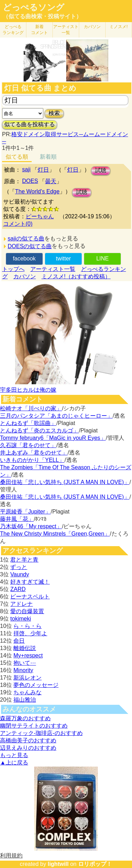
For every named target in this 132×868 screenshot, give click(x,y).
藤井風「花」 (17, 519)
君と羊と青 (24, 560)
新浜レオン (27, 678)
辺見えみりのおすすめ (28, 748)
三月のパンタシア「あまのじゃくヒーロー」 (56, 416)
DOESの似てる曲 (30, 246)
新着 (39, 30)
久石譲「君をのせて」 (28, 445)
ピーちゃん (40, 216)
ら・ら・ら (27, 626)
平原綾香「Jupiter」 (25, 512)
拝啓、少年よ (30, 633)
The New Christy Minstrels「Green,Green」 (55, 534)
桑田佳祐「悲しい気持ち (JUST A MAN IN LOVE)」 (65, 482)
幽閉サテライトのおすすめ (34, 726)
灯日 (43, 170)
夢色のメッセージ (36, 685)
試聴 (101, 170)
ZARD (18, 589)
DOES (30, 181)
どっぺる (13, 30)
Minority (23, 670)
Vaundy (20, 574)
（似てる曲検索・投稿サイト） (42, 16)
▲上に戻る (14, 763)
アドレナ (21, 604)
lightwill (58, 864)
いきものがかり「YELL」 (32, 460)
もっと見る (14, 755)
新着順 (48, 157)
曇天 (51, 181)
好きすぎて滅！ (30, 582)
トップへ (13, 269)
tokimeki (21, 619)
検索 (54, 113)
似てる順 (17, 157)
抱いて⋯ (25, 663)
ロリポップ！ (95, 864)
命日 (19, 641)
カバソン (92, 27)
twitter (64, 259)
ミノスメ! (118, 27)
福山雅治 (25, 700)
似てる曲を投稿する (30, 124)
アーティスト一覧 (53, 269)
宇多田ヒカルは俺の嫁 (28, 390)
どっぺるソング (34, 7)
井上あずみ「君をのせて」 (34, 453)
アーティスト (66, 30)
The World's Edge (37, 191)
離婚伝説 (25, 648)
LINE (102, 259)
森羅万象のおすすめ (25, 718)
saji (26, 169)
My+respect (28, 655)
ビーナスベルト (30, 597)
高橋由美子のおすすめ (28, 740)
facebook (24, 259)
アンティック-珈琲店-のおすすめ (41, 733)
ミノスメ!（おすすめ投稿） (76, 276)
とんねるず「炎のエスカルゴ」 (39, 430)
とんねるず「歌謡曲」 (28, 423)
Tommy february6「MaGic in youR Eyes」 (53, 438)
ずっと (19, 567)
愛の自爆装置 (27, 611)
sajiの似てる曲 (26, 238)
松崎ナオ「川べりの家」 (31, 408)
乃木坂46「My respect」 (31, 526)
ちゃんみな (27, 692)
